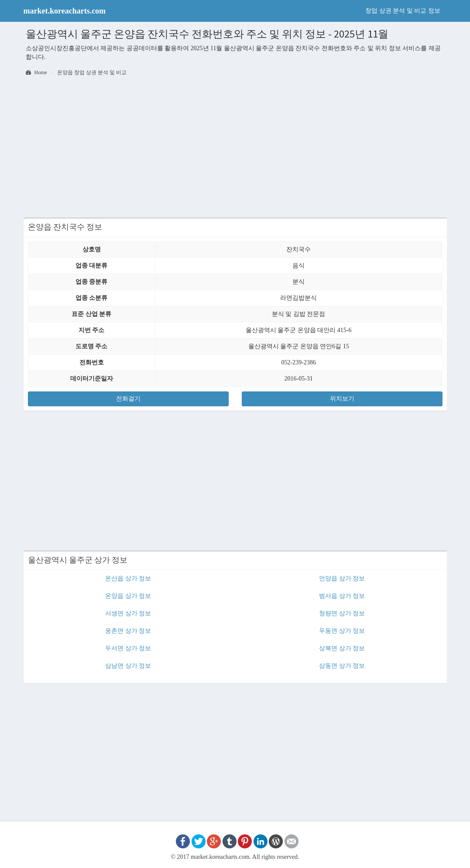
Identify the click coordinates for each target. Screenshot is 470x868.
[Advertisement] (235, 148)
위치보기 (342, 399)
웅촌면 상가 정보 (128, 631)
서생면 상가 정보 (128, 613)
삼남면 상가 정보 (128, 666)
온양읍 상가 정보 (128, 596)
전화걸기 (128, 399)
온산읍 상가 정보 (128, 578)
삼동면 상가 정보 (342, 666)
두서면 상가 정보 (128, 648)
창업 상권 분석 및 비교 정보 (403, 11)
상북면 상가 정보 (342, 648)
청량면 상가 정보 (342, 613)
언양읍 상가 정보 (342, 578)
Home (36, 72)
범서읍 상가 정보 (342, 596)
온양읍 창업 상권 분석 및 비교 (92, 72)
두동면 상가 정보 (342, 631)
